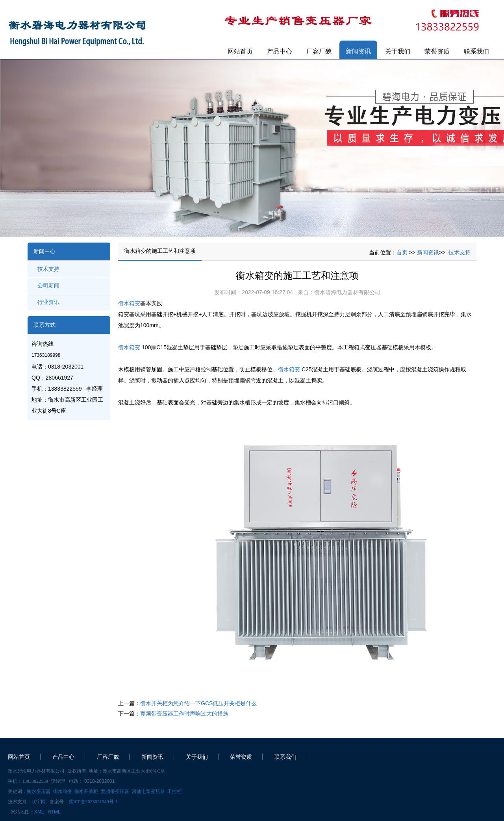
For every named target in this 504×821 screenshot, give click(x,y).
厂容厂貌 (319, 51)
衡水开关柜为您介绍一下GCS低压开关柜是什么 (198, 703)
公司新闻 (48, 285)
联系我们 (476, 51)
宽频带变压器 (115, 791)
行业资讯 (48, 302)
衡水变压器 (39, 791)
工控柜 (174, 791)
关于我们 (398, 51)
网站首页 (240, 51)
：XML (37, 812)
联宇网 (39, 802)
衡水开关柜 (86, 791)
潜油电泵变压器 (148, 791)
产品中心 (280, 51)
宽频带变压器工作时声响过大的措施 (184, 714)
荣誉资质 (437, 51)
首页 (402, 252)
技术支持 (48, 269)
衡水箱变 (129, 303)
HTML (54, 812)
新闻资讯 (358, 51)
